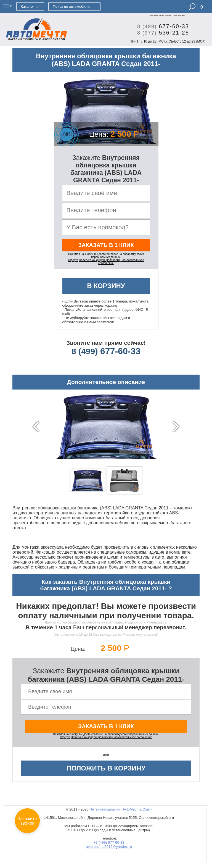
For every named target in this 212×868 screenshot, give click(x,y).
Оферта (73, 260)
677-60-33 (161, 26)
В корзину (106, 286)
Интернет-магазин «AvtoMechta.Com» (121, 809)
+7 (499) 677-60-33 (109, 842)
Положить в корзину (106, 768)
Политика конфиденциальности (99, 260)
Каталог (27, 6)
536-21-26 (161, 33)
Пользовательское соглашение (132, 737)
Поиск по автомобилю (71, 6)
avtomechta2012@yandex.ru (109, 847)
